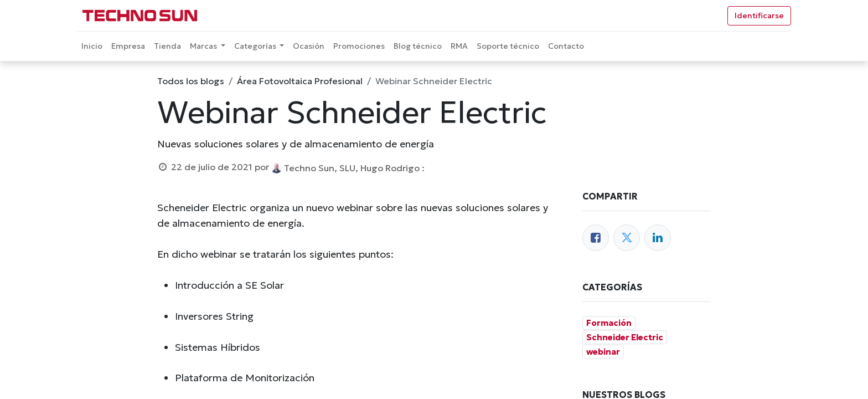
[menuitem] (92, 46)
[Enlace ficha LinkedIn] (658, 238)
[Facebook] (596, 238)
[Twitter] (627, 238)
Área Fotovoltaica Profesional (300, 81)
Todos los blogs (191, 81)
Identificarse (759, 16)
